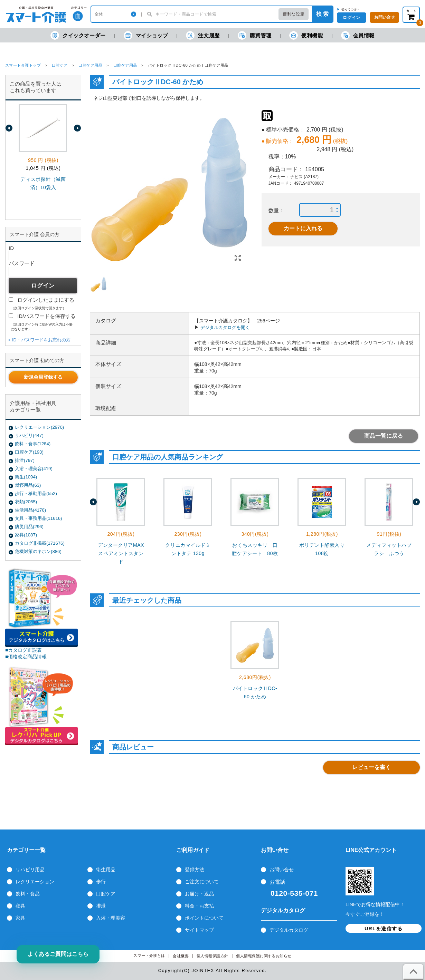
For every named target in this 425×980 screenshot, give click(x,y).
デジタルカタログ (289, 930)
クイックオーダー (78, 35)
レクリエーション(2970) (39, 427)
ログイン (351, 18)
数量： (276, 210)
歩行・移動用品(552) (36, 493)
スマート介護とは (149, 956)
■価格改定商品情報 (26, 657)
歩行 (101, 882)
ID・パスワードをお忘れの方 (41, 340)
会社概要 (181, 956)
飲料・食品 (28, 894)
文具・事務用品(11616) (38, 518)
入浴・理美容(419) (34, 469)
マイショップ (146, 35)
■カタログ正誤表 (24, 650)
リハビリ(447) (29, 435)
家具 (20, 918)
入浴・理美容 (111, 918)
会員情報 (358, 35)
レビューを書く (371, 767)
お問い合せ (282, 870)
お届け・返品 (199, 894)
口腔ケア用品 (90, 65)
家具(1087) (26, 535)
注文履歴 (203, 35)
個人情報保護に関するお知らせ (264, 956)
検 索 (322, 14)
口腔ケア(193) (29, 452)
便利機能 (306, 35)
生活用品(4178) (30, 510)
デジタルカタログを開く (225, 327)
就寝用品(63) (28, 485)
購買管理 (254, 35)
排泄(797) (25, 460)
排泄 (101, 906)
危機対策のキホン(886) (38, 551)
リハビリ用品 (30, 870)
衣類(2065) (26, 502)
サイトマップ (199, 930)
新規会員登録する (43, 377)
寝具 (20, 906)
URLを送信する (384, 929)
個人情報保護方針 (212, 956)
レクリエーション (35, 882)
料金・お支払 (199, 906)
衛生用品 (106, 870)
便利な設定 (294, 14)
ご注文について (202, 882)
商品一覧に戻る (384, 436)
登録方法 (195, 870)
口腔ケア (60, 65)
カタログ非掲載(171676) (40, 543)
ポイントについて (204, 918)
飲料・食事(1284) (33, 444)
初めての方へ (351, 9)
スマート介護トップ (23, 65)
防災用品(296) (29, 527)
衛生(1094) (26, 477)
